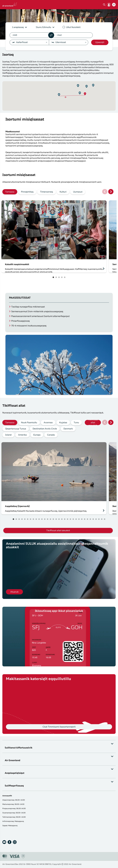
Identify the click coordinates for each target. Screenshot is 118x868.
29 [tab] (93, 519)
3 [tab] (59, 277)
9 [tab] (36, 519)
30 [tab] (96, 519)
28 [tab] (90, 519)
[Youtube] (4, 842)
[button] (109, 5)
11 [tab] (42, 519)
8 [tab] (33, 519)
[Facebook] (9, 842)
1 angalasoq (18, 27)
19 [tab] (65, 519)
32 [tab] (102, 519)
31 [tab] (99, 519)
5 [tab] (65, 277)
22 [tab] (73, 519)
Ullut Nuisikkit (73, 27)
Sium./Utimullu (44, 27)
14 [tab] (50, 519)
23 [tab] (76, 519)
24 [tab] (79, 519)
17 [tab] (59, 519)
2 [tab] (56, 277)
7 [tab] (31, 519)
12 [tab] (45, 519)
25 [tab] (82, 519)
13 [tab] (48, 519)
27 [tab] (87, 519)
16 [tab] (56, 519)
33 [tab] (105, 519)
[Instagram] (15, 842)
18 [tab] (62, 519)
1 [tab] (53, 277)
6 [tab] (28, 519)
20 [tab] (68, 519)
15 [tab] (53, 519)
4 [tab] (62, 277)
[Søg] (104, 5)
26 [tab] (85, 519)
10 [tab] (39, 519)
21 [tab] (70, 519)
